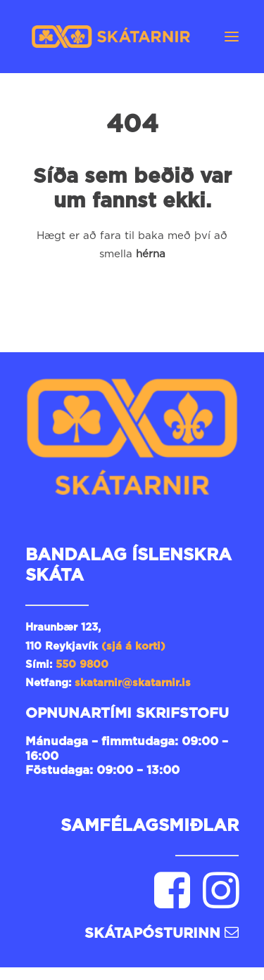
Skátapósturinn (162, 934)
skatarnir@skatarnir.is (134, 683)
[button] (232, 37)
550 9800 (82, 665)
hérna (151, 254)
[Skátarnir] (111, 37)
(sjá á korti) (133, 646)
